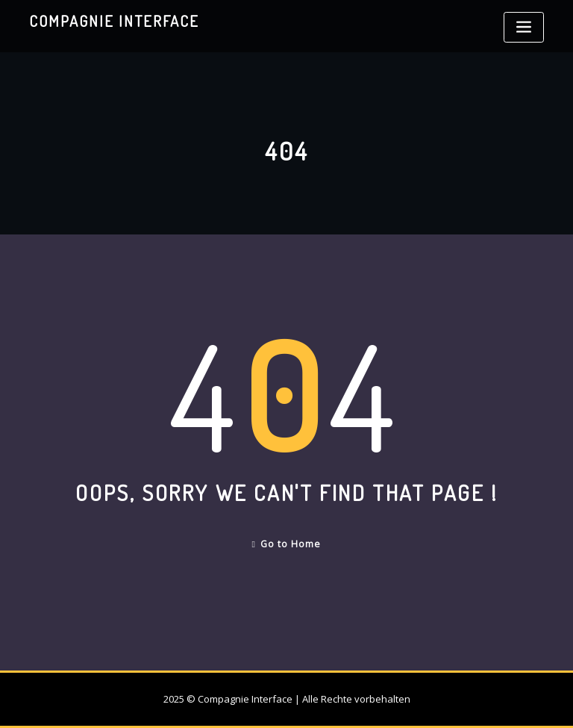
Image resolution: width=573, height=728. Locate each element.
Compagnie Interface (114, 21)
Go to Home (287, 544)
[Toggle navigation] (524, 27)
